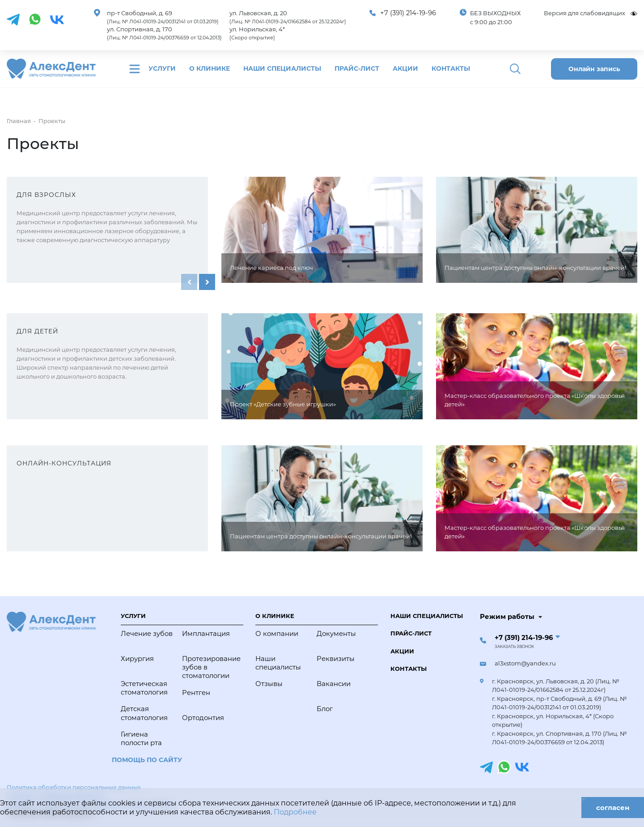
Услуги (162, 68)
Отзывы (269, 684)
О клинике (210, 68)
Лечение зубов (147, 634)
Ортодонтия (203, 718)
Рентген (196, 693)
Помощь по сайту (147, 760)
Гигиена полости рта (141, 739)
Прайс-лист (357, 68)
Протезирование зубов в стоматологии (210, 667)
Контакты (451, 68)
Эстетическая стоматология (144, 688)
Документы (336, 634)
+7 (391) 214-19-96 (408, 13)
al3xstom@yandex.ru (525, 663)
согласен (613, 808)
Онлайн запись (594, 69)
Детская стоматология (144, 713)
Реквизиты (336, 659)
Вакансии (334, 684)
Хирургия (137, 659)
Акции (405, 68)
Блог (325, 709)
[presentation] (189, 282)
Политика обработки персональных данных (74, 787)
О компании (277, 634)
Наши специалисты (282, 68)
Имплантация (206, 634)
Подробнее (295, 812)
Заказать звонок (514, 647)
